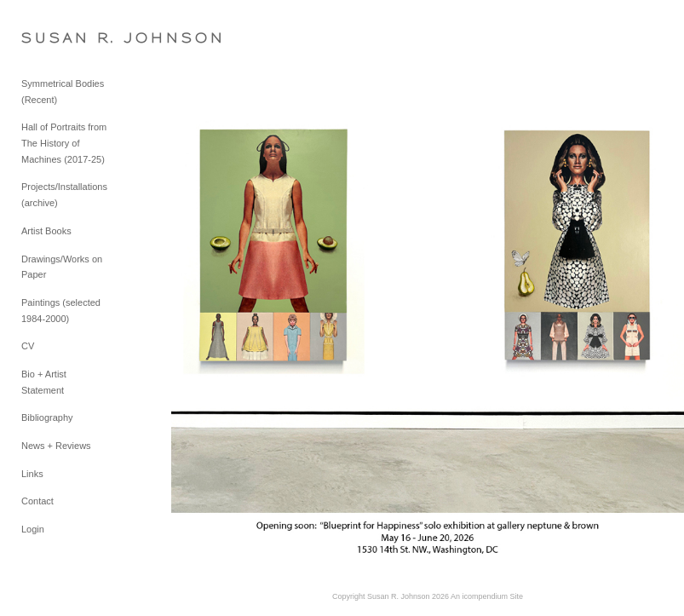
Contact (37, 501)
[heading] (64, 38)
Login (33, 529)
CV (28, 346)
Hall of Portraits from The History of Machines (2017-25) (64, 143)
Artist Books (46, 231)
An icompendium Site (487, 596)
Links (32, 474)
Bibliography (47, 417)
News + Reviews (56, 446)
